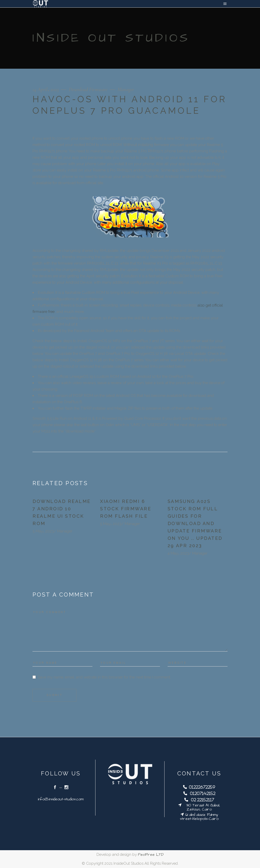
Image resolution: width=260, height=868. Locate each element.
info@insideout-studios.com (61, 799)
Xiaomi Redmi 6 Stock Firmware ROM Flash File (126, 509)
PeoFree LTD (151, 855)
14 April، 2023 (46, 89)
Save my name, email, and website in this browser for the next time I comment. (104, 677)
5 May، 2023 (43, 531)
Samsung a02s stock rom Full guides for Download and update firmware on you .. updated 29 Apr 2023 (195, 523)
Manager (126, 89)
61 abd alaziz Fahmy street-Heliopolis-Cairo (199, 817)
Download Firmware (88, 89)
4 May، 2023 (178, 553)
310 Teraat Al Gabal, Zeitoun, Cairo (201, 807)
